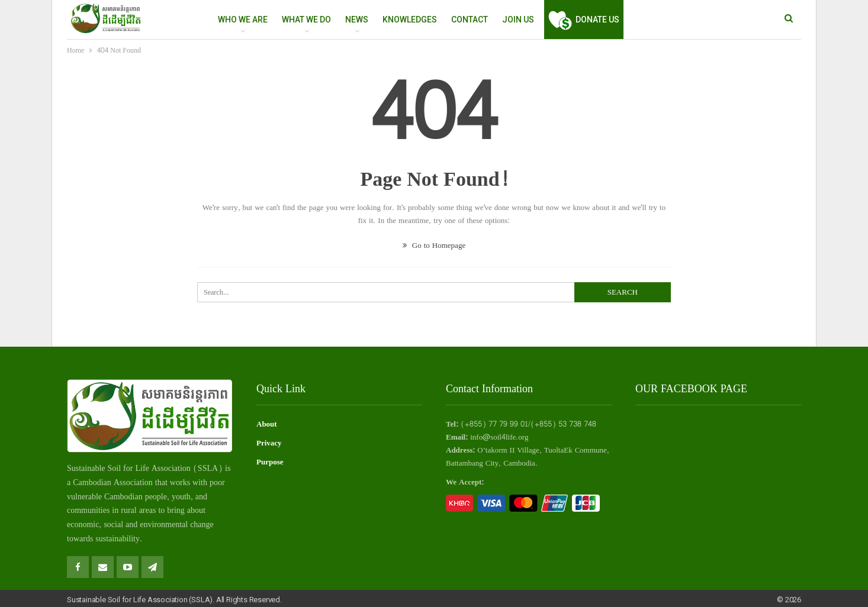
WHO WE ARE (243, 20)
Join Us (518, 20)
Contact (470, 20)
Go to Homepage (434, 246)
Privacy (269, 443)
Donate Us (584, 20)
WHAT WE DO (306, 20)
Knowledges (410, 20)
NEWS (357, 20)
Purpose (270, 462)
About (267, 424)
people (156, 497)
